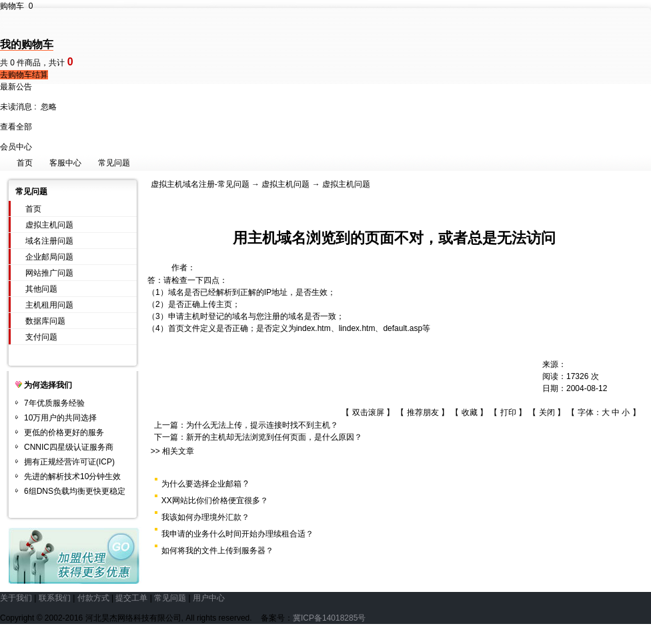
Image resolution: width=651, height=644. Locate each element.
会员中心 (16, 147)
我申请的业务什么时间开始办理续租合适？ (237, 534)
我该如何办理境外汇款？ (205, 517)
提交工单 (131, 598)
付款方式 (93, 598)
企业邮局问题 (49, 257)
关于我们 (16, 598)
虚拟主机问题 (49, 225)
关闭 (547, 412)
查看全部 (16, 127)
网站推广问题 (49, 273)
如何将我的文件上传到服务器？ (217, 551)
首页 (25, 163)
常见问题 (114, 163)
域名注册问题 (49, 241)
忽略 (49, 107)
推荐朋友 (423, 412)
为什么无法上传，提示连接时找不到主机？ (262, 425)
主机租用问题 (49, 305)
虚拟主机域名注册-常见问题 (200, 184)
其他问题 (41, 289)
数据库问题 (45, 321)
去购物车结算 (24, 75)
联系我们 (55, 598)
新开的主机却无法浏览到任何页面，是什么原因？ (274, 437)
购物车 (16, 6)
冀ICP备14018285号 (329, 618)
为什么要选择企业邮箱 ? (205, 484)
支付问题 (41, 337)
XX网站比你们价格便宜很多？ (215, 501)
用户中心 (209, 598)
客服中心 (65, 163)
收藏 (470, 412)
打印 (508, 412)
